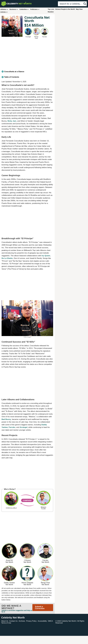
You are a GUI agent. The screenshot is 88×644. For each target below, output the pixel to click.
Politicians (35, 9)
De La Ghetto (7, 258)
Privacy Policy (31, 621)
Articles (4, 12)
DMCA (50, 621)
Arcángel (24, 427)
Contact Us (13, 621)
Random (51, 12)
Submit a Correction (40, 608)
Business (14, 9)
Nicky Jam (12, 121)
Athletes (4, 9)
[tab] (27, 72)
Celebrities (24, 9)
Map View (79, 9)
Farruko (12, 427)
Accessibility (42, 621)
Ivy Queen (46, 256)
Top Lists (51, 9)
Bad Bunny (6, 419)
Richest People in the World (65, 9)
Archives (22, 621)
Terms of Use (6, 623)
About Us (5, 621)
